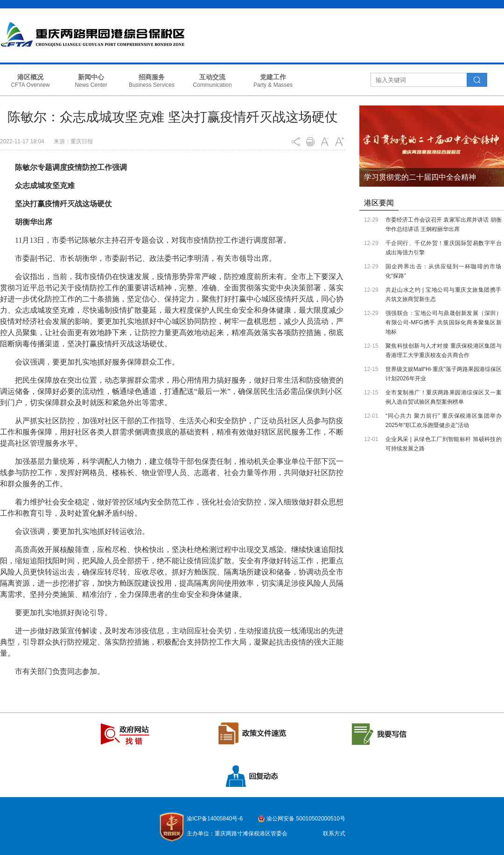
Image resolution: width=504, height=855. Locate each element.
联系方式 (334, 834)
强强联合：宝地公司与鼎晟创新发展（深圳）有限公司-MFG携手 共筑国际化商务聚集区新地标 (444, 322)
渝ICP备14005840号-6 (215, 819)
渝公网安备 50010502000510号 (306, 819)
